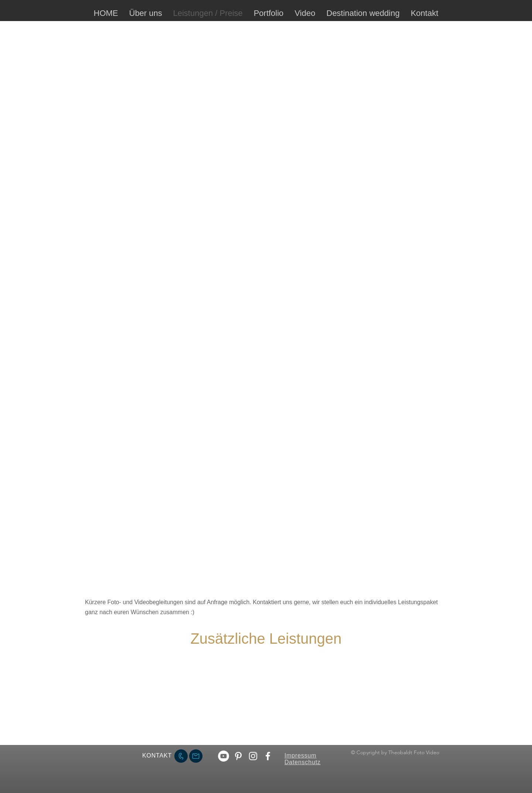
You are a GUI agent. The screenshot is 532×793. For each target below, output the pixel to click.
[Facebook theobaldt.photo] (268, 756)
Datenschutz (303, 762)
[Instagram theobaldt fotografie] (253, 756)
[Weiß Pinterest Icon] (238, 756)
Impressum (300, 755)
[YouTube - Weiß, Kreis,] (224, 756)
